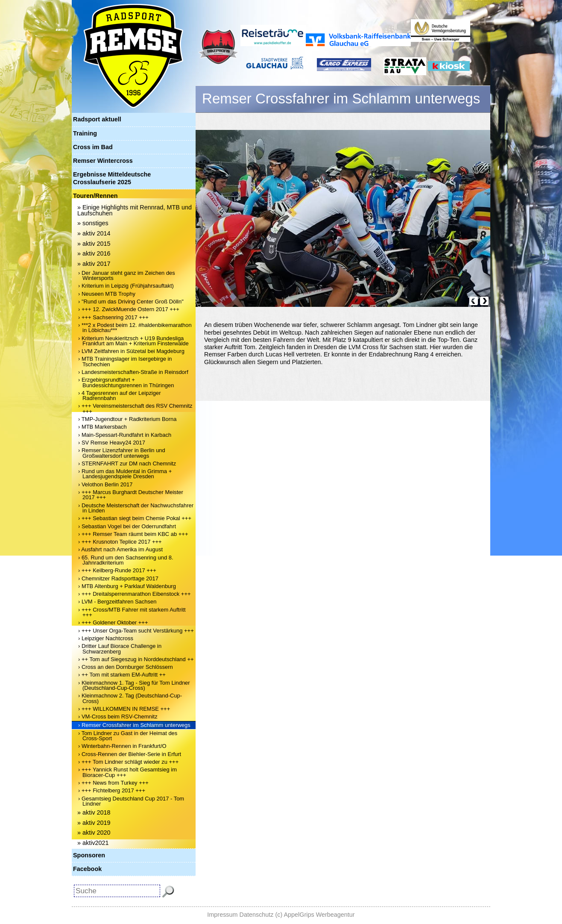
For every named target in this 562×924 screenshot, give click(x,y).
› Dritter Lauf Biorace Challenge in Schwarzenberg (120, 649)
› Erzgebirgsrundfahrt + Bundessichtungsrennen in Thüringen (126, 382)
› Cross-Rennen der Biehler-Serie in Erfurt (130, 754)
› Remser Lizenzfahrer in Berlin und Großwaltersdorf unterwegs (122, 453)
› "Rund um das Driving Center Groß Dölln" (131, 302)
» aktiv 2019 (94, 823)
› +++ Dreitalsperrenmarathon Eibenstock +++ (135, 594)
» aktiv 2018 (94, 812)
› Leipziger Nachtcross (106, 638)
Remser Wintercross (103, 161)
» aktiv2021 (93, 843)
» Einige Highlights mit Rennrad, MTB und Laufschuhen (135, 210)
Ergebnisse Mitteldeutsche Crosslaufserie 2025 (112, 178)
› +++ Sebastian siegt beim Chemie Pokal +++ (135, 518)
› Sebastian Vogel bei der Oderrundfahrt (127, 526)
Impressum (222, 915)
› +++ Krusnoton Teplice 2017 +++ (120, 542)
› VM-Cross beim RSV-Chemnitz (118, 717)
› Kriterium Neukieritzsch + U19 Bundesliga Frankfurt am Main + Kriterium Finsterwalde (133, 341)
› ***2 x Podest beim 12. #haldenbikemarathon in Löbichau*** (135, 328)
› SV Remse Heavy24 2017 (112, 443)
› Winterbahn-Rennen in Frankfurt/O (122, 746)
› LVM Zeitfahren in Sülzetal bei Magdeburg (131, 351)
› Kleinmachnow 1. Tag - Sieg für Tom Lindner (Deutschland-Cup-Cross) (134, 685)
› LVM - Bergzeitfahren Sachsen (117, 602)
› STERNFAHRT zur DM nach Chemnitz (127, 463)
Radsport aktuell (97, 119)
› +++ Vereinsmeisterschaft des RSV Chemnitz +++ (135, 408)
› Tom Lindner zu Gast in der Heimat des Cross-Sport (128, 736)
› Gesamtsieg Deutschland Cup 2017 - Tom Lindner (131, 801)
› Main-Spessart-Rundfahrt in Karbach (125, 435)
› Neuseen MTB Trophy (107, 294)
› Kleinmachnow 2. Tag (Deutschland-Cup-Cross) (130, 698)
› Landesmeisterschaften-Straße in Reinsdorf (133, 372)
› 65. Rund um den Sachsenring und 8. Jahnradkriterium (126, 560)
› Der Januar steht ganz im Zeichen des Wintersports (127, 275)
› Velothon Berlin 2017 (105, 484)
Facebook (87, 869)
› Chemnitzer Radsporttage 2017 (118, 578)
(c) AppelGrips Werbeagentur (315, 915)
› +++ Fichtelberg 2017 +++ (112, 790)
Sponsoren (89, 855)
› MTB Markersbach (102, 427)
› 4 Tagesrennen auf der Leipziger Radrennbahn (119, 396)
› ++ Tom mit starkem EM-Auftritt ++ (122, 675)
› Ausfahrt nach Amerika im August (120, 549)
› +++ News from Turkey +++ (113, 783)
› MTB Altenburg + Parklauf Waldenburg (127, 586)
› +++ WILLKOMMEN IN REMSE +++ (124, 709)
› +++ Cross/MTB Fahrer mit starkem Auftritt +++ (132, 612)
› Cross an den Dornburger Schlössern (126, 667)
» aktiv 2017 (94, 264)
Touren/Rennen (95, 196)
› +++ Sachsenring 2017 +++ (113, 317)
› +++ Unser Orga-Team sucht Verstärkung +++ (136, 631)
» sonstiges (93, 223)
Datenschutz (257, 915)
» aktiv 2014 (94, 233)
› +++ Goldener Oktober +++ (113, 622)
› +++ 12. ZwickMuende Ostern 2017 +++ (129, 309)
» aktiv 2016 (94, 253)
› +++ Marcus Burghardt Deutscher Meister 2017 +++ (131, 495)
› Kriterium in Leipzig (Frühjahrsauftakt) (126, 286)
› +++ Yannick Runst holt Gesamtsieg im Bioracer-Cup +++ (127, 772)
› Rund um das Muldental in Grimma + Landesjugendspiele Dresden (125, 474)
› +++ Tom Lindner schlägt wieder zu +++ (128, 762)
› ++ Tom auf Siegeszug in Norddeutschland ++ (136, 659)
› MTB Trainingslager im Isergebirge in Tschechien (125, 361)
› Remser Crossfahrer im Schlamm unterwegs (134, 725)
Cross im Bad (93, 147)
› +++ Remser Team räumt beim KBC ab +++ (133, 534)
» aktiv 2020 (94, 833)
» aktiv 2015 (94, 244)
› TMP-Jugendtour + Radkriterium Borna (127, 419)
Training (85, 133)
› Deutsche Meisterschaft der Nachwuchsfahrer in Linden (136, 508)
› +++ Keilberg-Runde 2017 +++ (117, 570)
